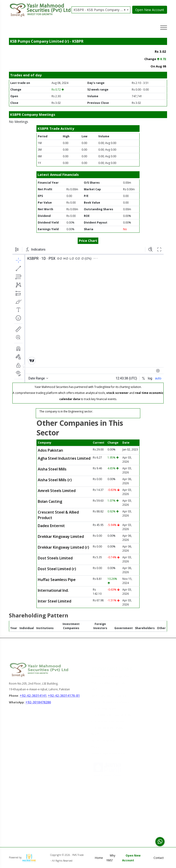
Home (99, 858)
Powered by (22, 857)
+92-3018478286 (38, 705)
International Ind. (53, 590)
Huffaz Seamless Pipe (57, 580)
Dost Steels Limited (55, 558)
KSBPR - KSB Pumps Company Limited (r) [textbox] (102, 10)
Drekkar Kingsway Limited (61, 536)
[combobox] (101, 10)
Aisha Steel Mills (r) (55, 480)
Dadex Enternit (51, 526)
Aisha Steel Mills (52, 469)
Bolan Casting (50, 501)
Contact (159, 858)
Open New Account (150, 10)
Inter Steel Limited (55, 601)
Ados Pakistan (50, 450)
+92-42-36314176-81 (64, 698)
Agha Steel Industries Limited (64, 458)
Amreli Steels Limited (57, 491)
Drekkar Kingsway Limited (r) (63, 547)
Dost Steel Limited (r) (57, 569)
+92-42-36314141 (33, 698)
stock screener (117, 393)
